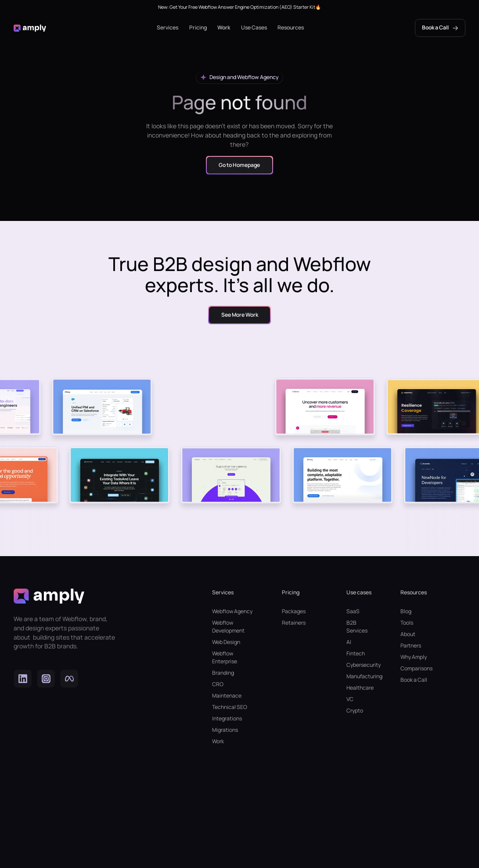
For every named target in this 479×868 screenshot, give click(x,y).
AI (349, 642)
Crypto (355, 711)
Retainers (294, 623)
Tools (407, 623)
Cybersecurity (360, 665)
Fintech (356, 653)
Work (224, 27)
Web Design (226, 642)
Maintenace (227, 696)
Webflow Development (228, 627)
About (408, 634)
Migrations (225, 730)
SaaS (353, 611)
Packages (294, 611)
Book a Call (414, 680)
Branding (223, 673)
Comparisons (416, 668)
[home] (30, 28)
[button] (167, 28)
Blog (406, 611)
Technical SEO (230, 707)
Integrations (227, 718)
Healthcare (360, 688)
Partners (411, 646)
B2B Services (357, 627)
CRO (218, 684)
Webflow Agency (232, 611)
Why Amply (414, 657)
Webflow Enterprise (225, 657)
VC (350, 699)
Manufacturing (360, 676)
